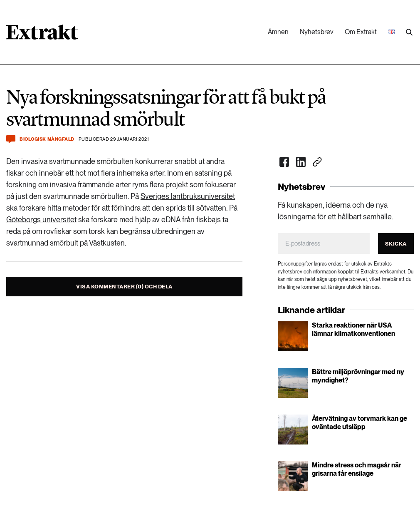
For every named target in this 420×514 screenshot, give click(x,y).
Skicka (396, 244)
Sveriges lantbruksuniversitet (188, 196)
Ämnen (278, 32)
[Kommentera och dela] (11, 139)
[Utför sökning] (409, 32)
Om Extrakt (361, 32)
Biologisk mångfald (47, 139)
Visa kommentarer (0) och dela (124, 287)
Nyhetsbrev (317, 32)
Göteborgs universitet (41, 220)
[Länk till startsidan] (42, 35)
